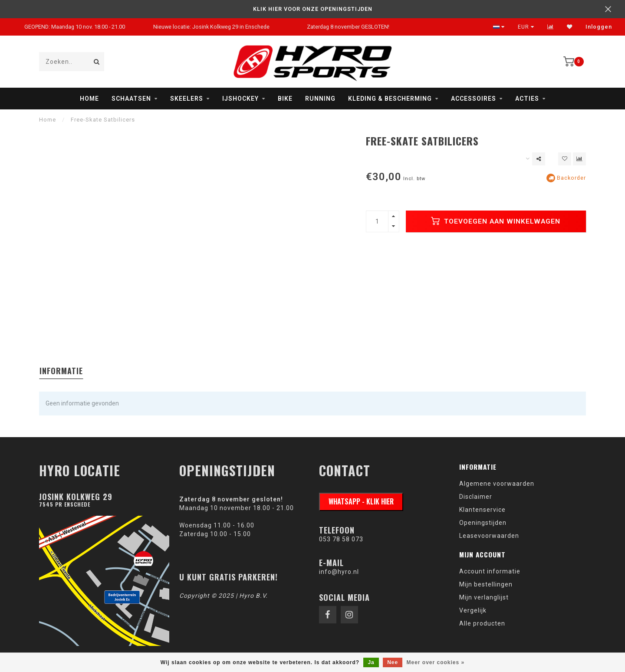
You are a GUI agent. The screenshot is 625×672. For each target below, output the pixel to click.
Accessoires (474, 99)
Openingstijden (483, 523)
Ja (371, 662)
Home (89, 99)
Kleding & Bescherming (390, 99)
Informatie (61, 371)
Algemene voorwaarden (497, 484)
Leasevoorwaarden (489, 536)
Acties (527, 99)
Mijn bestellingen (486, 584)
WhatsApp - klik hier (361, 501)
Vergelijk (473, 610)
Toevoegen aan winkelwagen (496, 221)
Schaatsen (131, 99)
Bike (285, 99)
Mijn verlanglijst (484, 597)
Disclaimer (476, 497)
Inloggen (599, 27)
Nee (393, 662)
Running (320, 99)
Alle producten (482, 623)
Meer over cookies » (436, 662)
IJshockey (240, 99)
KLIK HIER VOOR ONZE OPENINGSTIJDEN (313, 9)
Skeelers (187, 99)
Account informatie (490, 571)
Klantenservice (482, 510)
